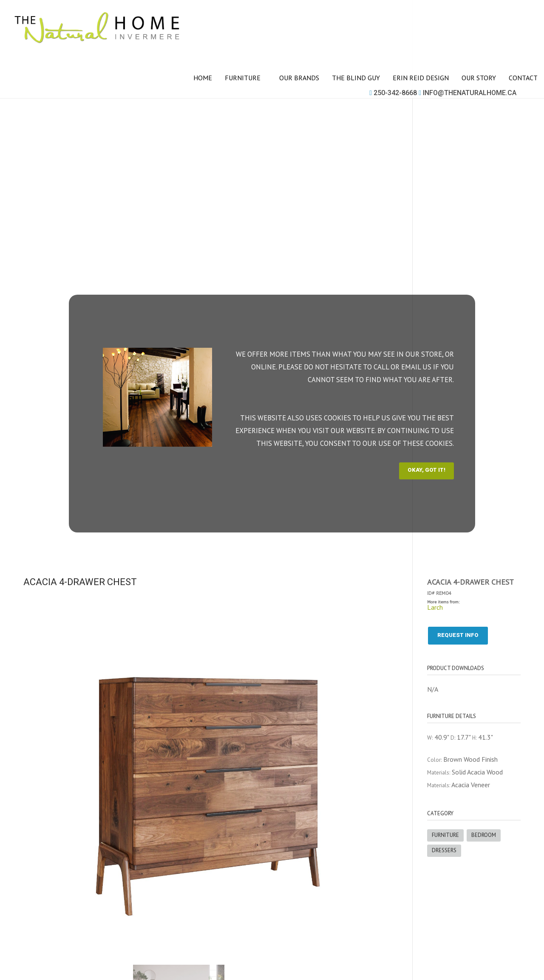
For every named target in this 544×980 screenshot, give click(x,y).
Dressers (444, 850)
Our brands (299, 78)
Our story (479, 78)
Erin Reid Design (421, 78)
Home (203, 78)
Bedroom (484, 835)
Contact (523, 78)
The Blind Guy (356, 78)
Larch (435, 607)
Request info (458, 635)
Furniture (246, 78)
